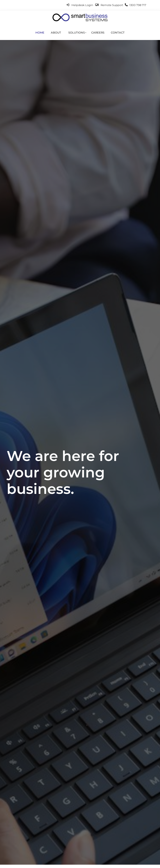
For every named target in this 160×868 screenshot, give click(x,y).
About (56, 32)
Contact (118, 32)
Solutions (77, 32)
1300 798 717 (138, 5)
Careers (98, 32)
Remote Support (112, 5)
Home (40, 32)
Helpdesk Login (82, 5)
